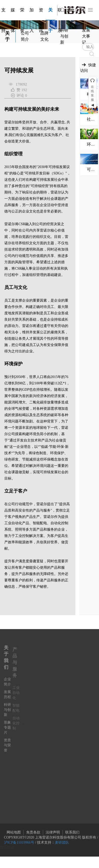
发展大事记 (86, 36)
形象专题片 (7, 731)
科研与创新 (64, 36)
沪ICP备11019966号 (19, 842)
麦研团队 (62, 842)
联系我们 (72, 832)
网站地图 (14, 832)
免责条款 (33, 832)
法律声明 (53, 832)
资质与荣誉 (7, 749)
